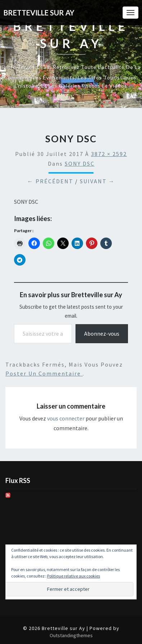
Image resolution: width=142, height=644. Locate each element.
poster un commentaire (44, 373)
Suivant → (97, 181)
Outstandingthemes (71, 635)
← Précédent (50, 181)
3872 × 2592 (109, 154)
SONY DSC (80, 164)
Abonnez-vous (102, 333)
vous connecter (66, 418)
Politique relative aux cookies (74, 576)
